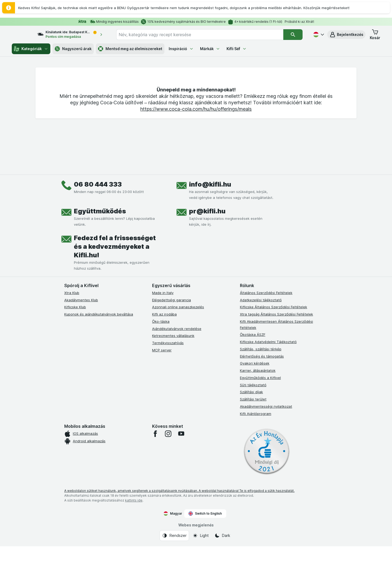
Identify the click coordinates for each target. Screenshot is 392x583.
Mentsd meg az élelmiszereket (130, 49)
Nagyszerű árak (73, 49)
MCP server (162, 387)
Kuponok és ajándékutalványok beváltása (99, 351)
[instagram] (168, 470)
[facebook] (155, 470)
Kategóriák (31, 49)
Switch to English (205, 550)
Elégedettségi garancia (171, 337)
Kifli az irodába (164, 351)
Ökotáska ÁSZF (253, 371)
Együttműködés (100, 248)
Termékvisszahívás (168, 380)
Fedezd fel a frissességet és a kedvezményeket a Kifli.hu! (115, 283)
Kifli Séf (237, 49)
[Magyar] (318, 35)
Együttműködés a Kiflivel (260, 414)
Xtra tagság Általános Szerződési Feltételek (276, 351)
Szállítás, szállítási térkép (261, 386)
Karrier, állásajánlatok (258, 407)
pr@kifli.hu (207, 248)
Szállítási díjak (251, 429)
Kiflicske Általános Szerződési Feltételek (274, 344)
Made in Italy (163, 329)
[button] (346, 35)
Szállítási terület (253, 436)
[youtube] (181, 470)
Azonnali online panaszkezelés (178, 344)
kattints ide (134, 537)
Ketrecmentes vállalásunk (173, 372)
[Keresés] (293, 35)
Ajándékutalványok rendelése (177, 365)
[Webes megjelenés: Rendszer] (174, 572)
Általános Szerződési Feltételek (266, 329)
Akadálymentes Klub (81, 337)
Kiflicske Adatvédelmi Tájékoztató (268, 378)
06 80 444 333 (98, 221)
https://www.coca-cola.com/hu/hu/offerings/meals (196, 195)
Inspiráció (181, 49)
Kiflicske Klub (75, 344)
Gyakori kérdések (255, 400)
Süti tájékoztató (253, 422)
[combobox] (205, 35)
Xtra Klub (72, 329)
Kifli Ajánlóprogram (256, 450)
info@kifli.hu (210, 221)
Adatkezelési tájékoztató (261, 337)
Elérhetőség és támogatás (262, 393)
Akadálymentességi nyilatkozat (266, 443)
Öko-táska (161, 358)
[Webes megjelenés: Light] (201, 572)
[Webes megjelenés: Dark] (222, 572)
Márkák (210, 49)
